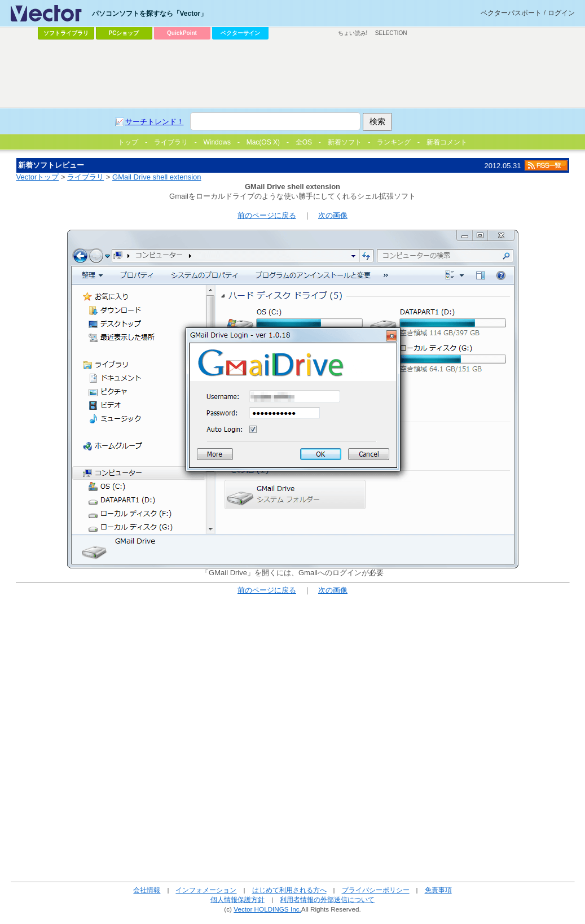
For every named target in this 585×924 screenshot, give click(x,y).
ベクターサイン (240, 33)
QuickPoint (182, 33)
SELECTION (391, 33)
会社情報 (147, 890)
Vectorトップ (38, 177)
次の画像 (333, 215)
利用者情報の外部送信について (327, 899)
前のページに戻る (267, 215)
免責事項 (438, 890)
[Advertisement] (293, 74)
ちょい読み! (353, 33)
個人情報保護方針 (237, 899)
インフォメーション (206, 890)
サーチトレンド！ (155, 122)
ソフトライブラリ (66, 33)
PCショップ (124, 33)
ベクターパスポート (511, 13)
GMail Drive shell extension (157, 177)
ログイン (561, 13)
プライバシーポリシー (376, 890)
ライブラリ (85, 177)
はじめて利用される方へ (289, 890)
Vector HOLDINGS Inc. (267, 909)
